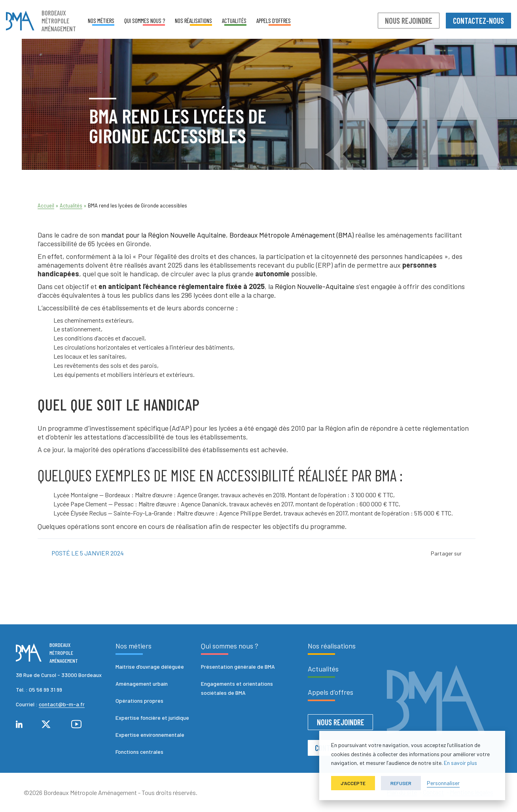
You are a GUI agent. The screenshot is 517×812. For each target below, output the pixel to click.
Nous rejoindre (409, 21)
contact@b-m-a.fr (62, 704)
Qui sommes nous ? (145, 21)
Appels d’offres (274, 21)
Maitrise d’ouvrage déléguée (150, 667)
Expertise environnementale (150, 735)
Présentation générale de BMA (238, 667)
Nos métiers (101, 21)
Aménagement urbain (142, 684)
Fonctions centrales (139, 752)
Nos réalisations (193, 21)
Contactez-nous (478, 21)
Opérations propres (139, 701)
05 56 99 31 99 (45, 689)
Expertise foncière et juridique (152, 718)
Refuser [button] (401, 783)
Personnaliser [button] (443, 783)
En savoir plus (460, 763)
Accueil (46, 205)
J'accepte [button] (353, 783)
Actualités (234, 21)
